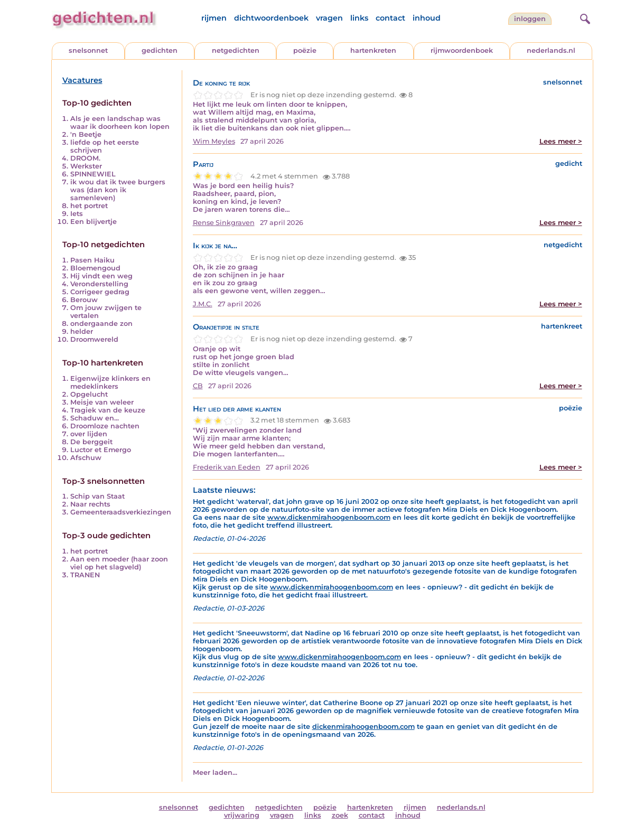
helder (82, 331)
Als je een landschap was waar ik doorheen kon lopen (120, 123)
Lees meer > (561, 141)
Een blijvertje (94, 222)
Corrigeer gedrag (100, 292)
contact (390, 18)
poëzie (305, 50)
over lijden (89, 434)
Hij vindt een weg (101, 276)
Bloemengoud (95, 268)
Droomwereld (94, 339)
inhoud (427, 18)
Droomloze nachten (105, 426)
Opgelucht (89, 394)
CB (198, 386)
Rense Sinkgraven (224, 223)
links (359, 18)
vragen (329, 18)
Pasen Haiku (92, 260)
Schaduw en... (95, 418)
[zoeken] (584, 17)
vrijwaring (242, 815)
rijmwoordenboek (462, 50)
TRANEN (85, 575)
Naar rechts (90, 504)
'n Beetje (86, 134)
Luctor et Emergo (101, 450)
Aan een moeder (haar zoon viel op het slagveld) (119, 563)
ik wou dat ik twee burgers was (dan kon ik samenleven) (118, 190)
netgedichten (236, 50)
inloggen (530, 19)
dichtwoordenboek (271, 18)
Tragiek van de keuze (108, 410)
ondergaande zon (101, 324)
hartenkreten (373, 50)
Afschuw (86, 458)
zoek (340, 815)
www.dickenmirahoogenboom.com (329, 517)
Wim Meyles (214, 141)
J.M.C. (203, 304)
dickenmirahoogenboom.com (363, 727)
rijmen (214, 18)
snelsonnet (88, 50)
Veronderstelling (99, 284)
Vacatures (82, 80)
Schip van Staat (97, 496)
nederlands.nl (551, 50)
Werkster (86, 166)
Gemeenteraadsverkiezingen (121, 512)
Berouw (84, 300)
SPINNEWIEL (93, 174)
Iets (77, 214)
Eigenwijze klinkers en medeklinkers (110, 382)
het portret (89, 206)
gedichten (160, 50)
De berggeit (91, 442)
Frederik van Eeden (227, 467)
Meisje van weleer (102, 402)
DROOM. (85, 158)
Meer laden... (215, 772)
